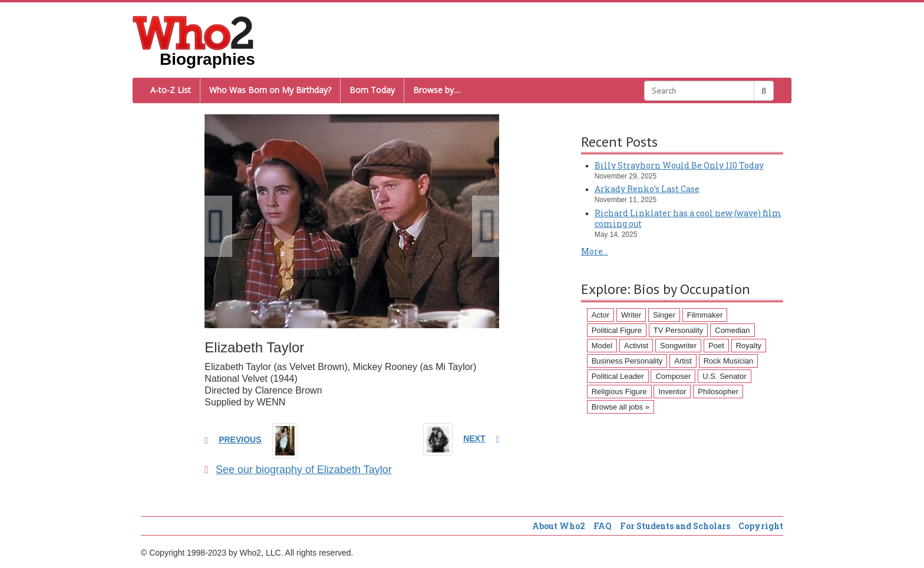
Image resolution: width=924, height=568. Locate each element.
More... (595, 251)
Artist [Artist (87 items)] (683, 361)
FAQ (603, 526)
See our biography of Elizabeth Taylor (298, 470)
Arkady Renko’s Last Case (647, 189)
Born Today (372, 90)
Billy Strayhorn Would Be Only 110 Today (679, 165)
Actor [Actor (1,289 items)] (600, 315)
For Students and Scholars (675, 526)
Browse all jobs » (621, 407)
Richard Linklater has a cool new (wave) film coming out (688, 218)
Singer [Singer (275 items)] (664, 315)
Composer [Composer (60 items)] (673, 376)
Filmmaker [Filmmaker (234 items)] (705, 315)
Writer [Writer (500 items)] (631, 315)
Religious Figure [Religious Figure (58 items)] (619, 392)
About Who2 (559, 526)
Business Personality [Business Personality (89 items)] (627, 361)
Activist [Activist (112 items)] (636, 346)
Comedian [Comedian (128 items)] (732, 330)
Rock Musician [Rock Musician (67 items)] (729, 361)
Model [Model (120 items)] (602, 346)
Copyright (761, 526)
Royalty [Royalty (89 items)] (749, 346)
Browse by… (437, 90)
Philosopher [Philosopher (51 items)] (718, 392)
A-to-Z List (171, 90)
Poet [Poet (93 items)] (716, 346)
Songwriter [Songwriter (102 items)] (678, 346)
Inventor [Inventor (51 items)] (672, 392)
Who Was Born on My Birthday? (270, 90)
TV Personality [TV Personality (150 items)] (679, 330)
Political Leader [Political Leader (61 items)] (618, 376)
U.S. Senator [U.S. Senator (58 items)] (724, 376)
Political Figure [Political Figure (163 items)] (617, 330)
